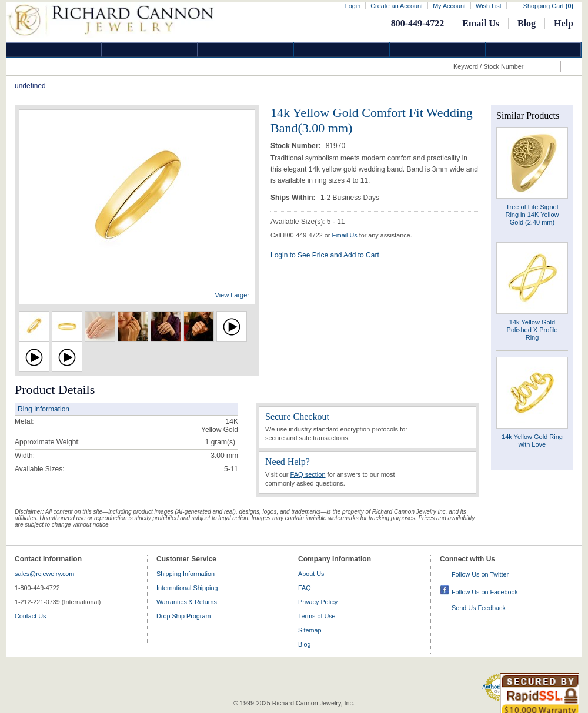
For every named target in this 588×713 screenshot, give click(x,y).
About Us (311, 574)
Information (437, 50)
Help (564, 23)
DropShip (533, 50)
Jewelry (342, 50)
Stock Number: (297, 146)
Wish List (489, 6)
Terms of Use (317, 616)
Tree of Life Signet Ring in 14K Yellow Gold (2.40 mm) (532, 215)
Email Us (481, 23)
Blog (527, 23)
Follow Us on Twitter (480, 574)
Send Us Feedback (479, 608)
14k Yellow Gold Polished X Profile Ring (532, 330)
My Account (449, 6)
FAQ (305, 588)
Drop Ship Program (183, 616)
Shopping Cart (548, 6)
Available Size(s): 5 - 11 (308, 222)
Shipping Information (186, 574)
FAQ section (308, 474)
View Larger (233, 295)
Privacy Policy (318, 602)
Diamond (54, 50)
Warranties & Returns (187, 602)
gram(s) (220, 442)
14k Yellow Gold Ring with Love (532, 441)
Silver (246, 50)
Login (353, 6)
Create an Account (397, 6)
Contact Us (30, 616)
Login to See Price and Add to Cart (325, 255)
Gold (150, 50)
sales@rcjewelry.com (44, 574)
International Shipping (187, 588)
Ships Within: (294, 198)
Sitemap (310, 630)
